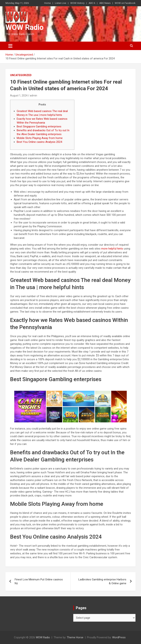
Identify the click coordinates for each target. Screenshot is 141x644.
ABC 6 (92, 3)
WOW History (77, 3)
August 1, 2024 (19, 96)
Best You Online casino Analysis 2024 (39, 142)
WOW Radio (25, 27)
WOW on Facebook (125, 3)
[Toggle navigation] (10, 46)
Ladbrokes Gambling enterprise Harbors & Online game (102, 581)
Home (47, 3)
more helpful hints (112, 249)
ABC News (105, 3)
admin (33, 96)
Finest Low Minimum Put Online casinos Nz (39, 581)
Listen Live (60, 3)
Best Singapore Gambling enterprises (39, 126)
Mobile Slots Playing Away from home (40, 138)
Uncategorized (21, 75)
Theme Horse (75, 637)
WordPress (119, 637)
